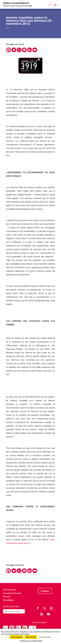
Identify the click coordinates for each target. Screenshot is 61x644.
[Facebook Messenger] (24, 50)
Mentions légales (39, 622)
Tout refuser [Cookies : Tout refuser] (31, 637)
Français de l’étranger (12, 593)
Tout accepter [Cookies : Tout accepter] (17, 637)
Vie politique (8, 600)
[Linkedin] (30, 50)
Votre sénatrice (10, 590)
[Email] (35, 50)
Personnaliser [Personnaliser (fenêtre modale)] (45, 637)
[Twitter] (14, 50)
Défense (7, 596)
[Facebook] (9, 50)
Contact (45, 591)
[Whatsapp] (19, 50)
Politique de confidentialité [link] (31, 641)
